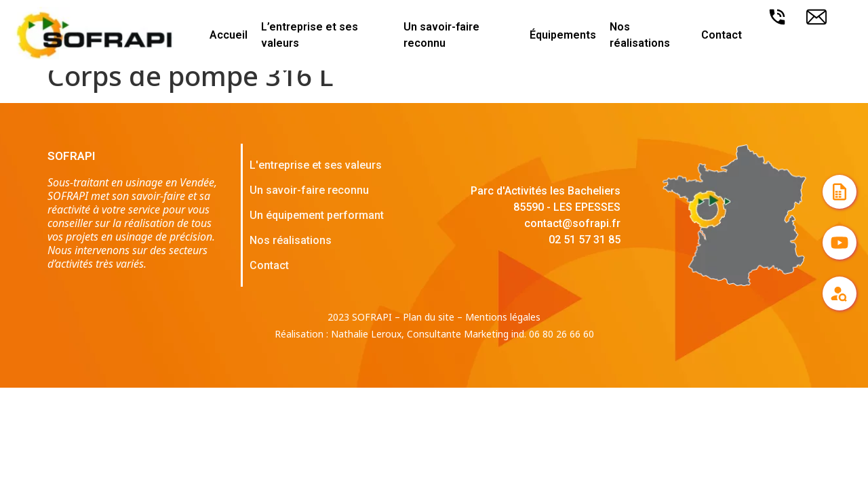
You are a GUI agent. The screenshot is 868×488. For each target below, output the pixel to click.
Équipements (563, 35)
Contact (722, 35)
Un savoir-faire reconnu (441, 35)
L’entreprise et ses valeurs (310, 35)
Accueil (229, 35)
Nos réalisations (640, 35)
